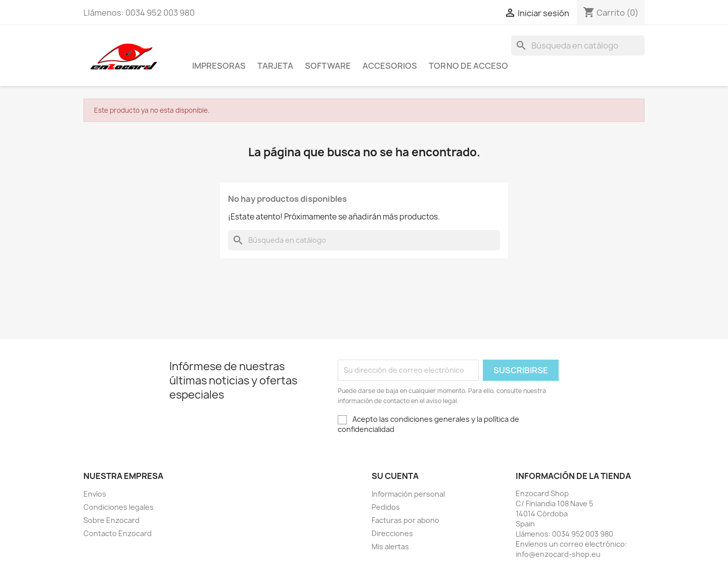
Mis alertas (390, 546)
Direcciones (392, 533)
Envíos (95, 494)
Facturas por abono (405, 520)
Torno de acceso (468, 66)
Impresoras (219, 66)
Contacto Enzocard (118, 533)
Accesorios (390, 66)
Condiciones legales (119, 507)
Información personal (408, 494)
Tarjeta (275, 66)
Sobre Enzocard (111, 520)
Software (328, 66)
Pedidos (386, 507)
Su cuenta (395, 476)
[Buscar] (578, 46)
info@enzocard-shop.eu (558, 554)
